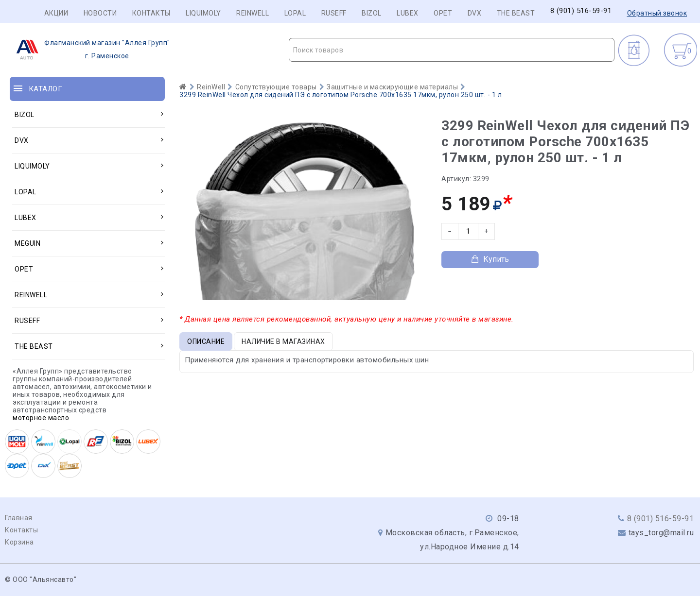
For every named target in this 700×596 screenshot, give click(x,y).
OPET (443, 13)
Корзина (19, 542)
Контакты (151, 13)
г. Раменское (90, 50)
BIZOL (372, 13)
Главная (19, 518)
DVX (475, 13)
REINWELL (253, 13)
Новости (100, 13)
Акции (56, 13)
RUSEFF (334, 13)
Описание (206, 341)
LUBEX (408, 13)
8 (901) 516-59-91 (581, 11)
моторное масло (41, 418)
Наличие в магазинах (283, 341)
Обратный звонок (657, 13)
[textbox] (452, 50)
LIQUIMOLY (203, 13)
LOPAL (295, 13)
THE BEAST (516, 13)
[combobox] (452, 50)
